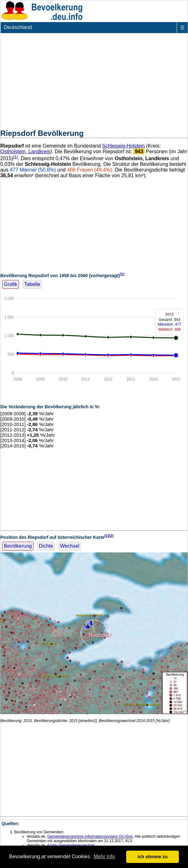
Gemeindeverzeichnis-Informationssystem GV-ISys (90, 836)
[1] (16, 157)
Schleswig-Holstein (123, 146)
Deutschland (18, 27)
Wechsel (70, 546)
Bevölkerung (18, 546)
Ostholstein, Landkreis (25, 151)
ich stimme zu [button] (153, 857)
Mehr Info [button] (104, 856)
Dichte (46, 546)
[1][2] (109, 536)
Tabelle (32, 284)
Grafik (11, 284)
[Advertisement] (94, 80)
